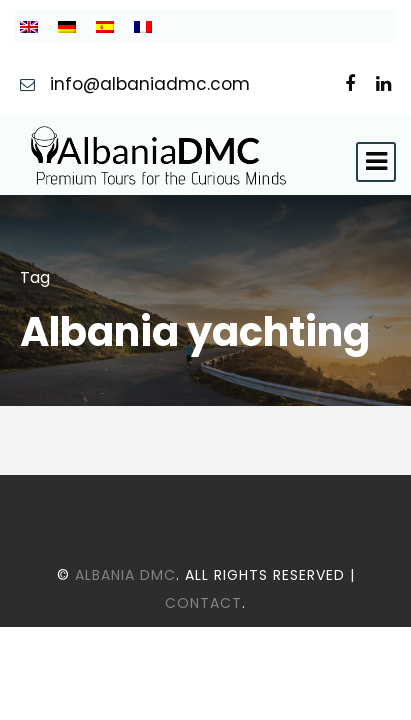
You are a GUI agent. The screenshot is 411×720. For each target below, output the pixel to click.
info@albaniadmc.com (152, 84)
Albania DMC (125, 575)
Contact (203, 603)
